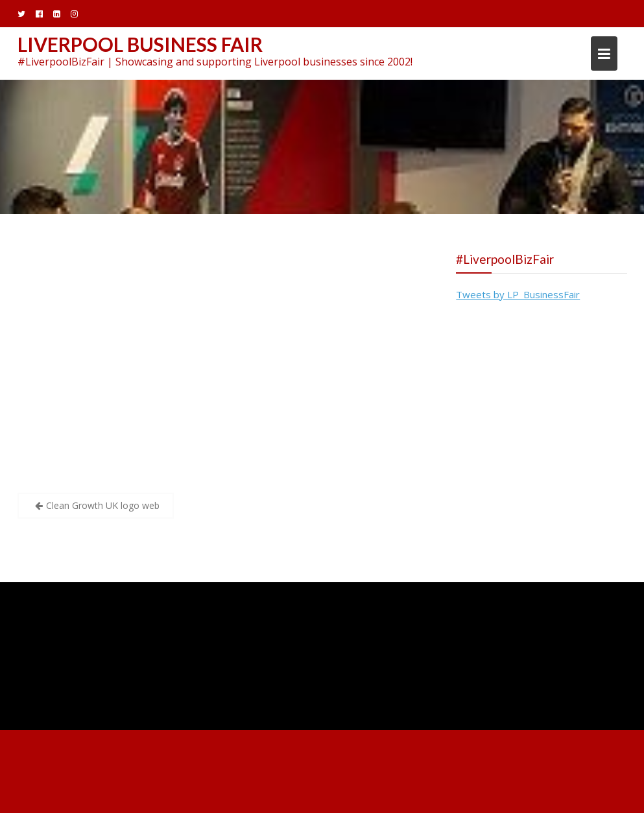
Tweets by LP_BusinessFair (518, 294)
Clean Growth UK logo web (103, 505)
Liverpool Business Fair (140, 44)
